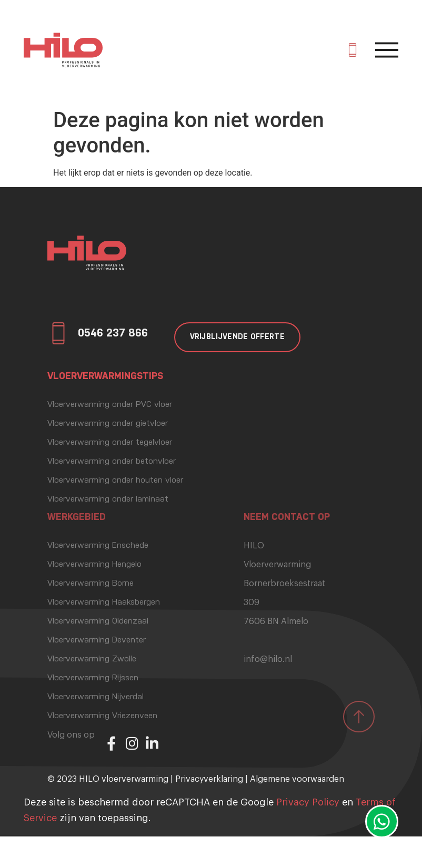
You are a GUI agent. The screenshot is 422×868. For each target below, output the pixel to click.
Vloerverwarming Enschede (98, 546)
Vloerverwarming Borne (91, 584)
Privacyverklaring (209, 779)
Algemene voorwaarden (297, 779)
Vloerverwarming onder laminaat (108, 499)
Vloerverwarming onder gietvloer (108, 424)
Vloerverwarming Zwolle (92, 659)
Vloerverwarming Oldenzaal (98, 621)
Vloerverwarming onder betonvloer (112, 462)
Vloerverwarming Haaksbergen (104, 603)
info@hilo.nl (268, 659)
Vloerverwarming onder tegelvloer (110, 443)
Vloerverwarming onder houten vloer (115, 481)
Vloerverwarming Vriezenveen (102, 716)
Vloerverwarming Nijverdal (96, 697)
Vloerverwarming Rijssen (93, 678)
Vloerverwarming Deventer (97, 640)
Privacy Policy (308, 802)
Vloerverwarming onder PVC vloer (110, 405)
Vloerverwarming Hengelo (94, 565)
